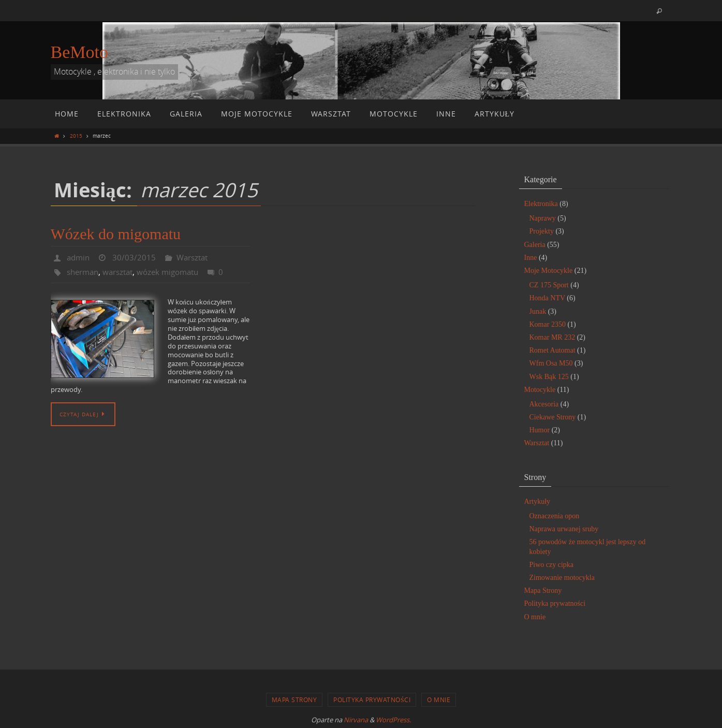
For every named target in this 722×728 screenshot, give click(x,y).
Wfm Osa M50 (551, 363)
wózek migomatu (176, 272)
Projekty (542, 231)
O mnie (535, 617)
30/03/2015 (136, 257)
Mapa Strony (543, 591)
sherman (84, 272)
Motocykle (540, 390)
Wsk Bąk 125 (549, 377)
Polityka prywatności (555, 603)
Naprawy (543, 218)
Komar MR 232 (552, 337)
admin (79, 257)
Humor (540, 430)
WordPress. (393, 720)
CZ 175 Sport (549, 285)
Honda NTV (547, 298)
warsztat (123, 272)
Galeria (535, 245)
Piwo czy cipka (552, 565)
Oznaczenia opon (555, 516)
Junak (538, 311)
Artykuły (537, 501)
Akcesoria (544, 404)
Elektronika (541, 204)
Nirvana (356, 720)
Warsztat (196, 257)
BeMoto (79, 52)
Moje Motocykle (549, 271)
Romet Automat (552, 350)
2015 (76, 136)
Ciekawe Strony (553, 417)
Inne (531, 258)
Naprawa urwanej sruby (564, 529)
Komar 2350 (548, 324)
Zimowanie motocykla (562, 578)
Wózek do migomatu (116, 234)
